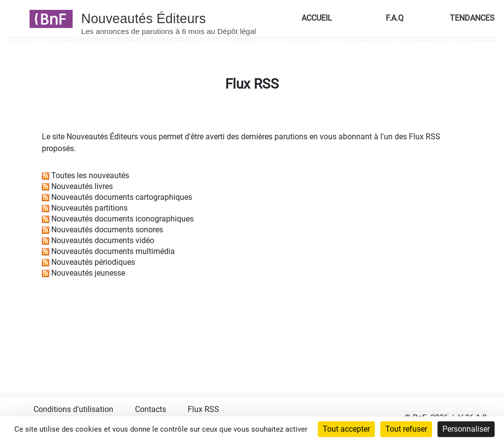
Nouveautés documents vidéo (103, 240)
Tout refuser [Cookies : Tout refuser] (406, 429)
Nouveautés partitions (89, 208)
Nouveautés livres (82, 186)
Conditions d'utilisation (73, 409)
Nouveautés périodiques (93, 262)
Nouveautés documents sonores (107, 230)
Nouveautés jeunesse (88, 273)
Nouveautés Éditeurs (102, 137)
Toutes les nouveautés (90, 175)
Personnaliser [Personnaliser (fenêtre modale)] (466, 429)
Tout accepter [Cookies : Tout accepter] (346, 429)
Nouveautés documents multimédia (113, 251)
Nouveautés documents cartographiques (122, 197)
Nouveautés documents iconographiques (122, 219)
